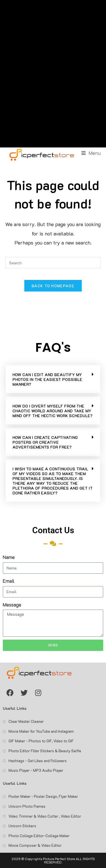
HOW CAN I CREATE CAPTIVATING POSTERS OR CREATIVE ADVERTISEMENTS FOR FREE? (45, 442)
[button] (53, 379)
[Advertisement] (53, 74)
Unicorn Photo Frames (27, 806)
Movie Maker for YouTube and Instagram (41, 731)
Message (12, 605)
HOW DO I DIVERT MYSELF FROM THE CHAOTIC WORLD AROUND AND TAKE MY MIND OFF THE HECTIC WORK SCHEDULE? (52, 411)
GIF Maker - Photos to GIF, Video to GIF (41, 741)
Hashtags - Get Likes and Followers (38, 761)
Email (9, 581)
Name (9, 557)
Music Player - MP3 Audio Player (36, 770)
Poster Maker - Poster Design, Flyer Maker (43, 796)
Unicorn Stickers (22, 826)
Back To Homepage (53, 286)
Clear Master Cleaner (26, 721)
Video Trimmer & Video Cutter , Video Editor (45, 816)
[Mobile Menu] (91, 153)
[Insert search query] (53, 263)
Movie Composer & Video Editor (35, 845)
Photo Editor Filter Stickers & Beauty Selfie (45, 751)
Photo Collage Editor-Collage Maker (39, 836)
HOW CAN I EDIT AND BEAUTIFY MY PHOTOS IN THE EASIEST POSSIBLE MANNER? (47, 379)
